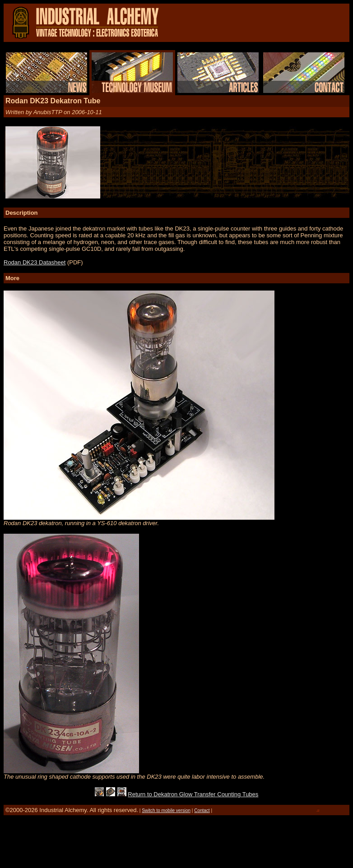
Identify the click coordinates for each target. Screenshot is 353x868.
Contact (202, 810)
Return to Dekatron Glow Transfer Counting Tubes (193, 794)
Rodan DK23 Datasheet (35, 262)
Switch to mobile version (166, 810)
